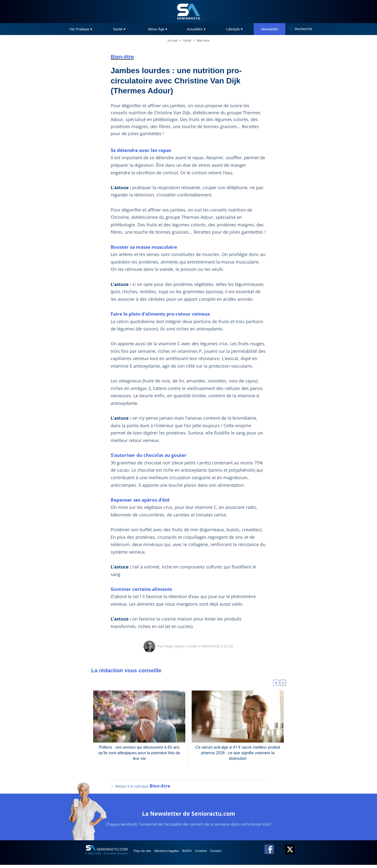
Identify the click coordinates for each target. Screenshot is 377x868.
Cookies (212, 854)
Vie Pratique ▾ (81, 29)
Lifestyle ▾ (235, 29)
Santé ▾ (119, 29)
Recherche (303, 29)
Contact (230, 854)
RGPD (195, 854)
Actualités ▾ (196, 29)
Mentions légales (172, 854)
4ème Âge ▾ (158, 29)
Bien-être (203, 40)
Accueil (173, 40)
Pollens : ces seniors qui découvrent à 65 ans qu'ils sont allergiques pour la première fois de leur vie (139, 753)
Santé (187, 40)
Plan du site (144, 854)
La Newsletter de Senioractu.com (189, 816)
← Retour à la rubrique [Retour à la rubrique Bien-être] (141, 789)
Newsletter (270, 29)
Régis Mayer (174, 646)
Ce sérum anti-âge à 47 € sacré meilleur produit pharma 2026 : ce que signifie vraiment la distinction (238, 753)
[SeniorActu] (188, 12)
